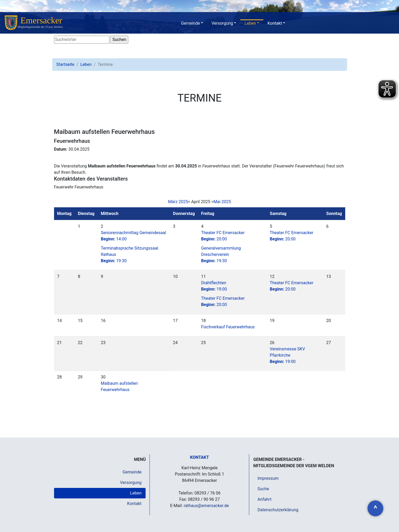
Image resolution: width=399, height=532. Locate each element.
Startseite (65, 64)
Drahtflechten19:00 (214, 286)
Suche (263, 489)
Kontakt (275, 23)
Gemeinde (190, 23)
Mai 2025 (222, 202)
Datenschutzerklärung (278, 510)
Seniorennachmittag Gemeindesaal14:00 (133, 236)
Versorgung (222, 23)
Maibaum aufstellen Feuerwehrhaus (119, 386)
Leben (250, 23)
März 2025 (178, 202)
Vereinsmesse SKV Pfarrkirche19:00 (287, 355)
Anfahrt (264, 499)
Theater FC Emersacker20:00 (223, 236)
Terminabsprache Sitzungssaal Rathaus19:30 (129, 254)
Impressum (268, 478)
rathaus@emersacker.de (206, 506)
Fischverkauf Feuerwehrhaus (228, 327)
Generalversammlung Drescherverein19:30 (221, 254)
